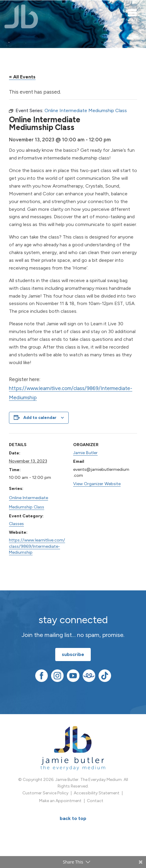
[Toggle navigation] (133, 13)
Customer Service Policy (45, 793)
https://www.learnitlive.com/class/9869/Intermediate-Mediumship (37, 546)
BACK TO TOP (73, 818)
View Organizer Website (97, 484)
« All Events (22, 77)
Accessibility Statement (97, 793)
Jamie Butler (85, 453)
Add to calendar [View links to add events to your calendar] (40, 418)
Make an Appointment (60, 801)
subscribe (73, 654)
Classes (16, 524)
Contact (95, 801)
